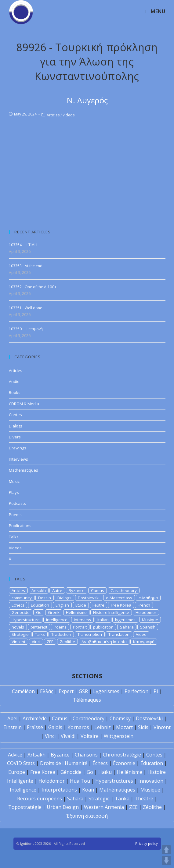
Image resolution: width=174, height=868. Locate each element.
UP (166, 850)
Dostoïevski (149, 718)
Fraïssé (35, 727)
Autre (57, 590)
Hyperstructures (114, 781)
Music (14, 481)
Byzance (77, 590)
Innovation (151, 781)
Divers (15, 437)
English (62, 605)
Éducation (152, 763)
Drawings (18, 448)
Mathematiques (24, 470)
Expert (66, 691)
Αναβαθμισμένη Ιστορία (104, 642)
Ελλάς (47, 691)
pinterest (39, 627)
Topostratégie (25, 807)
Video (141, 634)
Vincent (18, 642)
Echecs (18, 605)
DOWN (166, 860)
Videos (69, 115)
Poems (15, 515)
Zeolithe (67, 642)
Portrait (80, 627)
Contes (15, 415)
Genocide (21, 612)
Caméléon (23, 691)
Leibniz (103, 727)
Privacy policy (147, 843)
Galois (55, 727)
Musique (150, 620)
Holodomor (146, 612)
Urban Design (63, 807)
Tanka (122, 799)
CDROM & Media (24, 404)
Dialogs (16, 426)
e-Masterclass (119, 598)
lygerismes (125, 620)
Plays (14, 492)
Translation (119, 634)
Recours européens (40, 799)
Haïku (105, 772)
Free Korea (121, 605)
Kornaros (78, 727)
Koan (88, 790)
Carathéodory (89, 718)
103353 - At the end (26, 266)
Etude (81, 605)
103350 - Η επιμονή (26, 329)
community (22, 598)
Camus (98, 590)
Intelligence (57, 620)
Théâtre (144, 799)
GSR (83, 691)
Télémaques (87, 700)
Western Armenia (104, 807)
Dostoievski (89, 598)
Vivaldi (68, 736)
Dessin (45, 598)
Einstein (13, 727)
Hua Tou (80, 781)
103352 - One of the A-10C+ (33, 287)
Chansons (86, 755)
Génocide (71, 772)
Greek (54, 612)
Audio (14, 381)
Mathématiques (117, 790)
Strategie (20, 634)
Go (39, 612)
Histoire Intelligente (111, 612)
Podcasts (17, 503)
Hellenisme (76, 612)
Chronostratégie (122, 755)
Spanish (148, 627)
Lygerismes (106, 691)
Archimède (35, 718)
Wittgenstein (119, 736)
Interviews (18, 459)
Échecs (100, 763)
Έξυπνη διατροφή (87, 816)
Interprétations (59, 790)
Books (15, 392)
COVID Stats (21, 763)
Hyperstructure (26, 620)
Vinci (36, 642)
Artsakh (39, 590)
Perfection (136, 691)
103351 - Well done (25, 308)
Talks (14, 537)
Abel (12, 718)
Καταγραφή (144, 642)
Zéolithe (152, 807)
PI (156, 691)
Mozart (124, 727)
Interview (82, 620)
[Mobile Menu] (155, 11)
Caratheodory (124, 590)
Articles (53, 115)
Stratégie (99, 799)
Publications (20, 526)
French (144, 605)
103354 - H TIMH (23, 245)
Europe (17, 772)
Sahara (127, 627)
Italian (103, 620)
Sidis (143, 727)
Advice (15, 755)
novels (18, 627)
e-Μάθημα (148, 598)
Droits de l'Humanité (64, 763)
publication (103, 627)
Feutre (98, 605)
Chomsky (120, 718)
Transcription (90, 634)
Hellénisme (130, 772)
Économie (124, 763)
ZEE (50, 642)
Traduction (61, 634)
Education (40, 605)
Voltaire (90, 736)
